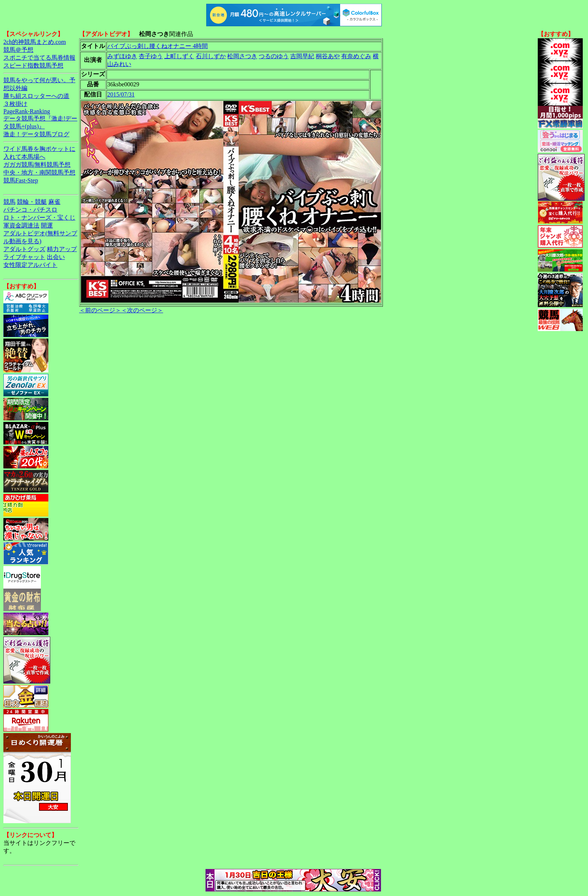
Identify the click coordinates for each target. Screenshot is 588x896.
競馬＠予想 (18, 50)
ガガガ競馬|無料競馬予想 (37, 165)
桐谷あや (328, 56)
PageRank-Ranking (27, 111)
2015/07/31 (121, 94)
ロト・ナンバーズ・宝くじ (39, 218)
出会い (56, 257)
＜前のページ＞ (100, 310)
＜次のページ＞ (142, 310)
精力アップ (62, 249)
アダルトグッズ (24, 249)
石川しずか (211, 56)
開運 (47, 225)
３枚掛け (15, 104)
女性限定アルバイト (30, 265)
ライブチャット (24, 257)
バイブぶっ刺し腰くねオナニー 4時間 (157, 46)
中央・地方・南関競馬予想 (39, 172)
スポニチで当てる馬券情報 (39, 58)
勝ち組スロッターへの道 (36, 96)
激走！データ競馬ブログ (36, 134)
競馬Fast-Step (21, 180)
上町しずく (179, 56)
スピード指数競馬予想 (33, 66)
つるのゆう (274, 56)
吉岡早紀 (302, 56)
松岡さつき (242, 56)
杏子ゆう (151, 56)
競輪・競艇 (32, 202)
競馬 (9, 202)
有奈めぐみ (356, 56)
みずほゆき (122, 56)
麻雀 (54, 202)
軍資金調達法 (21, 225)
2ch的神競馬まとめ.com (35, 42)
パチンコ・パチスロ (30, 210)
